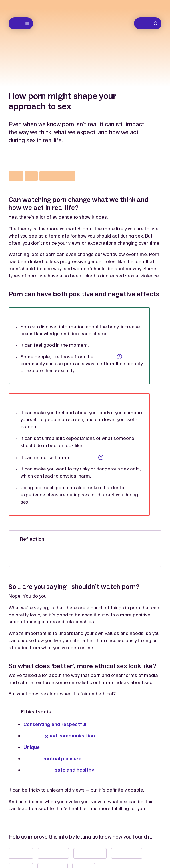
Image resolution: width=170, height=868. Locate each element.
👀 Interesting (90, 853)
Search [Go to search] (149, 23)
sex (31, 176)
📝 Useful (21, 853)
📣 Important (127, 853)
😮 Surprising (53, 853)
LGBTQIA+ (108, 357)
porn (16, 176)
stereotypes (88, 458)
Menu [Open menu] (22, 23)
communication (57, 176)
